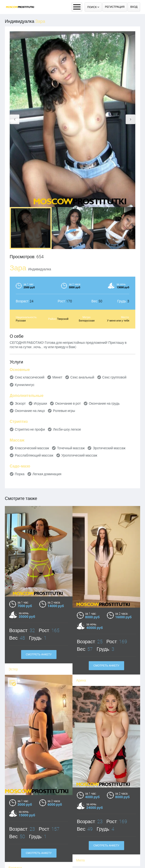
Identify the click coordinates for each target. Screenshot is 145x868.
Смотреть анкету (39, 832)
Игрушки (40, 403)
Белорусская (87, 321)
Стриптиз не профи (30, 429)
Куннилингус (25, 385)
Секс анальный (82, 377)
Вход (134, 7)
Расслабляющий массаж (34, 455)
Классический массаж (32, 448)
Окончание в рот (68, 403)
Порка (20, 474)
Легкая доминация (47, 474)
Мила (80, 829)
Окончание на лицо (30, 411)
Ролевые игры (64, 411)
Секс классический (30, 377)
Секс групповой (114, 377)
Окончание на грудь (104, 403)
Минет (57, 377)
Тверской (63, 319)
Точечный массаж (71, 448)
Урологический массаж (79, 455)
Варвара (15, 847)
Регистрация (115, 7)
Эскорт (20, 403)
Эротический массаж (109, 448)
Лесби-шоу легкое (67, 429)
